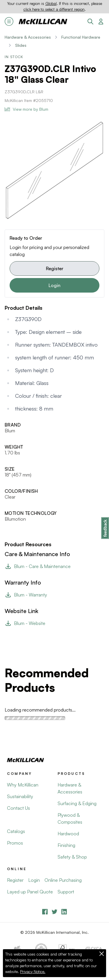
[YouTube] (54, 912)
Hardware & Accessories (28, 37)
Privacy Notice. (33, 972)
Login (54, 285)
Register (55, 268)
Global (51, 3)
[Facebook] (45, 912)
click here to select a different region (54, 9)
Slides (21, 45)
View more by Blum (26, 109)
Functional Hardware (81, 37)
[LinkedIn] (64, 912)
